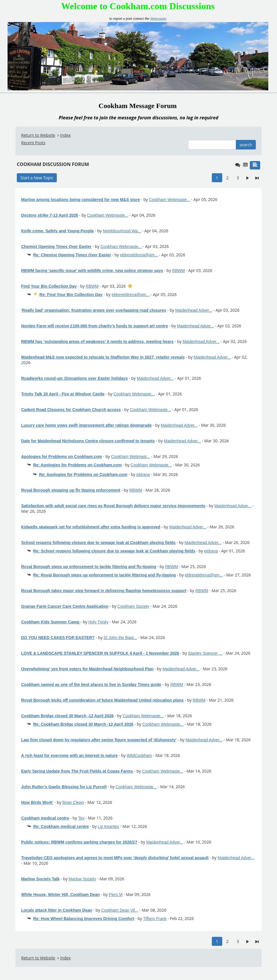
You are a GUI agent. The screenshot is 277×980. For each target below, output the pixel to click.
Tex (81, 818)
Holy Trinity (98, 622)
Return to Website (38, 135)
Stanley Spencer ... (205, 653)
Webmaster (158, 19)
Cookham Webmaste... (170, 200)
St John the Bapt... (120, 638)
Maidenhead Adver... (194, 310)
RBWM (178, 271)
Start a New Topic (37, 178)
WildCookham (139, 755)
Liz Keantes (109, 826)
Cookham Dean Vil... (120, 910)
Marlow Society (82, 879)
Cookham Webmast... (130, 457)
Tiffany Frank (155, 919)
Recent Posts (33, 143)
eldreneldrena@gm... (139, 255)
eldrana (143, 475)
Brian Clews (73, 802)
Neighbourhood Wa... (122, 231)
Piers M (115, 895)
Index (65, 135)
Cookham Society (133, 606)
